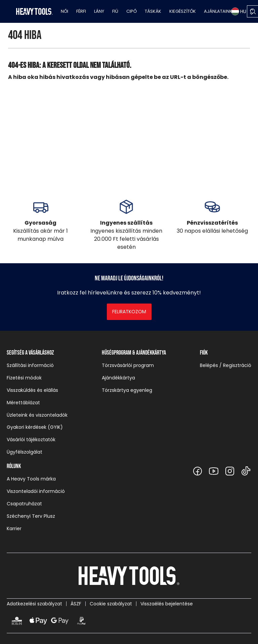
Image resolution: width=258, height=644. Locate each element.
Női (64, 11)
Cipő (132, 11)
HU (239, 11)
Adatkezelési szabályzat (34, 604)
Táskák (153, 11)
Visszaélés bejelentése (167, 604)
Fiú (115, 11)
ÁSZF (76, 604)
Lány (99, 11)
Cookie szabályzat (111, 604)
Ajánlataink (218, 11)
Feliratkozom (129, 312)
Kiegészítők (183, 11)
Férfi (81, 11)
